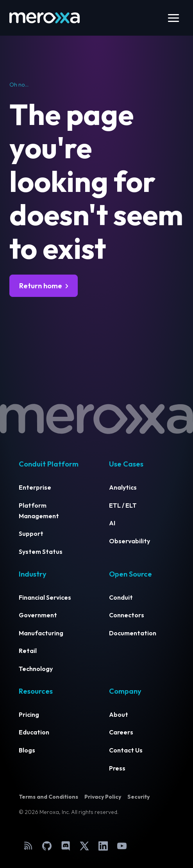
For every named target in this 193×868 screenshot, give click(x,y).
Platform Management (39, 511)
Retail (28, 651)
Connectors (127, 615)
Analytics (123, 487)
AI (112, 523)
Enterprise (35, 487)
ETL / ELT (123, 505)
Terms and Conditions (48, 797)
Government (38, 615)
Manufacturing (41, 633)
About (119, 714)
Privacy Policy (103, 797)
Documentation (133, 633)
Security (138, 797)
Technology (36, 669)
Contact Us (126, 750)
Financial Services (45, 597)
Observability (130, 541)
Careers (121, 732)
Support (31, 533)
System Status (41, 552)
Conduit (121, 597)
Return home (41, 286)
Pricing (29, 714)
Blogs (27, 750)
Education (34, 732)
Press (117, 768)
